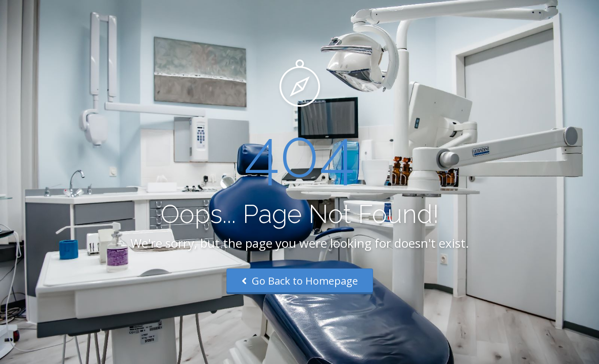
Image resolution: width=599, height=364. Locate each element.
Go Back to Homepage (300, 281)
